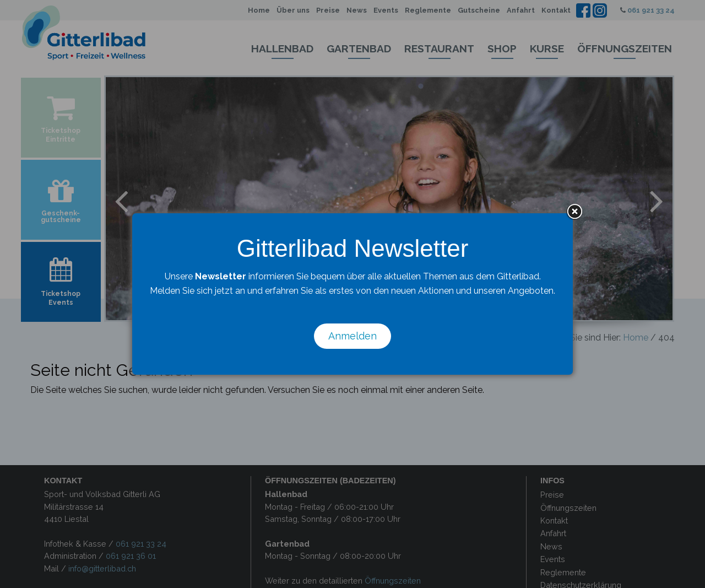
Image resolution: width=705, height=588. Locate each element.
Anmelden (352, 336)
